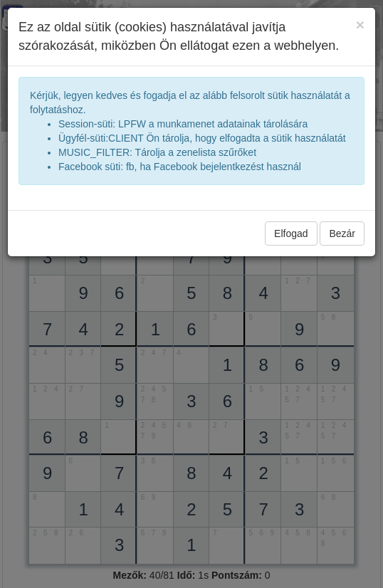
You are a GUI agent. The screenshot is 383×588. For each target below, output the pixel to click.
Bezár (342, 233)
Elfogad (291, 233)
